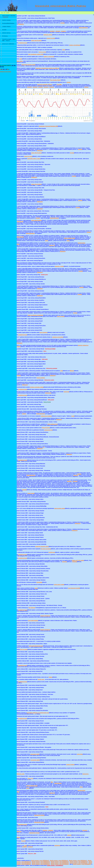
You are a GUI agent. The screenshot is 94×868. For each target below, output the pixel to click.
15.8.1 (47, 241)
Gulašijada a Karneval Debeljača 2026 (48, 126)
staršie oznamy (6, 20)
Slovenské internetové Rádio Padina (61, 6)
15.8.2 (68, 241)
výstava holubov (70, 765)
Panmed (23, 841)
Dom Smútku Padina (55, 80)
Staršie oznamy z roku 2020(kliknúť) (41, 862)
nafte (21, 59)
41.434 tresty (52, 552)
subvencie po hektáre (46, 416)
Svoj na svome (61, 316)
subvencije (66, 392)
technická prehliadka (43, 85)
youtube (63, 23)
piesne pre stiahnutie (8, 44)
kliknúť (50, 85)
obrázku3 (63, 31)
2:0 (44, 447)
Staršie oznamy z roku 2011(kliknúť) (60, 864)
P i (5, 69)
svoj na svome (42, 52)
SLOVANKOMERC (6, 65)
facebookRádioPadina (8, 23)
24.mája (72, 153)
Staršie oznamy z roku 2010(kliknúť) (82, 864)
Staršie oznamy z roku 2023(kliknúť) (59, 861)
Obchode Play (20, 237)
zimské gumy (41, 679)
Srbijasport (21, 24)
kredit (73, 416)
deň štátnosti (32, 608)
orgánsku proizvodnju (58, 337)
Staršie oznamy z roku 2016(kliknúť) (41, 863)
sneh (25, 846)
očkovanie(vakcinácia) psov (36, 646)
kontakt (4, 30)
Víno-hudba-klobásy (33, 621)
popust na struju (51, 38)
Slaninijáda (39, 582)
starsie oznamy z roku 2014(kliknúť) (79, 863)
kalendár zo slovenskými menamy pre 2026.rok (47, 68)
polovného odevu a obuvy (34, 159)
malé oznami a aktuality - (9, 16)
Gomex (18, 837)
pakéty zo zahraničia (49, 57)
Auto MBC (59, 85)
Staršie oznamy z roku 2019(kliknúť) (60, 862)
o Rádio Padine (6, 27)
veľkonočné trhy (48, 430)
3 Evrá (64, 50)
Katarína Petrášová (45, 616)
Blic (52, 782)
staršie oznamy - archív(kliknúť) (55, 865)
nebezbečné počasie (34, 833)
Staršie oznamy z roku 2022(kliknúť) (78, 861)
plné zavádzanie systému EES (36, 54)
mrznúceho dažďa (35, 754)
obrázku (69, 82)
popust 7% (52, 245)
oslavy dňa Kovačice (36, 41)
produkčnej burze (23, 43)
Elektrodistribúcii (83, 28)
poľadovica (57, 846)
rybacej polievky (41, 378)
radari (36, 588)
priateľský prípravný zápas (42, 547)
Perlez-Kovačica (46, 428)
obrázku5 (52, 87)
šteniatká (24, 490)
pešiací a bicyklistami (75, 45)
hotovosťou (85, 774)
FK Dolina (5, 36)
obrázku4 (46, 87)
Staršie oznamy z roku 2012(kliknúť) (41, 864)
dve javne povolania (46, 549)
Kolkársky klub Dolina (6, 72)
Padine (51, 677)
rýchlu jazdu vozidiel (59, 585)
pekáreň (69, 835)
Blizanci (72, 371)
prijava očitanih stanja (70, 238)
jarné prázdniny (44, 332)
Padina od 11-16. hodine (78, 560)
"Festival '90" (20, 222)
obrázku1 (52, 31)
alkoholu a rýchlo (59, 266)
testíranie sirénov (48, 35)
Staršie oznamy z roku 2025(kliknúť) (40, 861)
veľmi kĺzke (80, 754)
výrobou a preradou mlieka (37, 387)
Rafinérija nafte (20, 774)
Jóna (61, 371)
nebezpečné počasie (39, 815)
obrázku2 (58, 31)
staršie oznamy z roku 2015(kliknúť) (60, 863)
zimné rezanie (31, 493)
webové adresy (6, 33)
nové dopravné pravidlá (74, 588)
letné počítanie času (53, 424)
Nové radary (20, 61)
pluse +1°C (31, 779)
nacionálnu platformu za (38, 713)
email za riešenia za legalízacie (35, 315)
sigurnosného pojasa (60, 508)
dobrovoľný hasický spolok (28, 65)
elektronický (48, 393)
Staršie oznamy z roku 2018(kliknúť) (79, 862)
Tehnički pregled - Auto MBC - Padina (9, 40)
